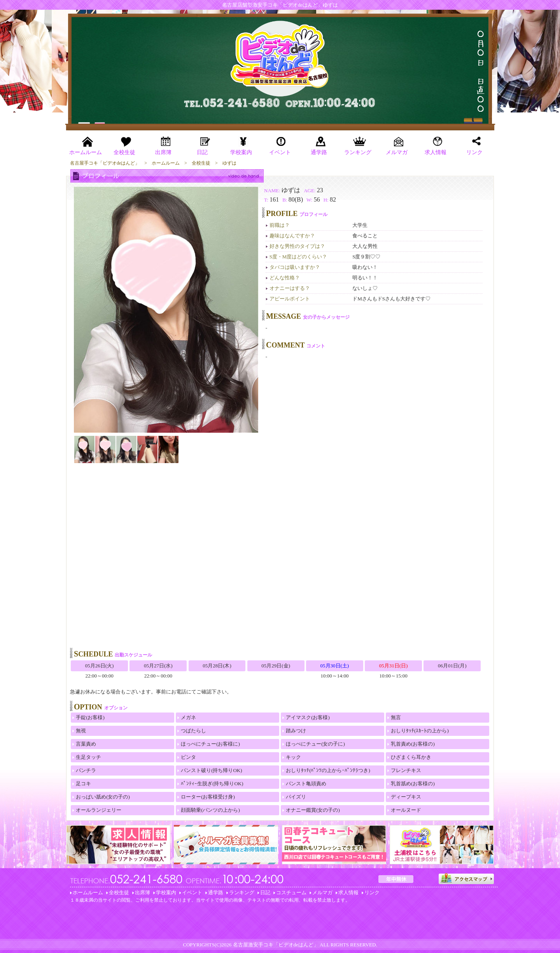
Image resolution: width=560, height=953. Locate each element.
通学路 (216, 892)
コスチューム (291, 892)
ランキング (242, 892)
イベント (192, 892)
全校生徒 (119, 892)
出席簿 (143, 892)
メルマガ (322, 892)
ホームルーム (88, 892)
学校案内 (166, 892)
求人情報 (348, 892)
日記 (265, 892)
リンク (372, 892)
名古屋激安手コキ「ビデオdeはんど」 (276, 945)
